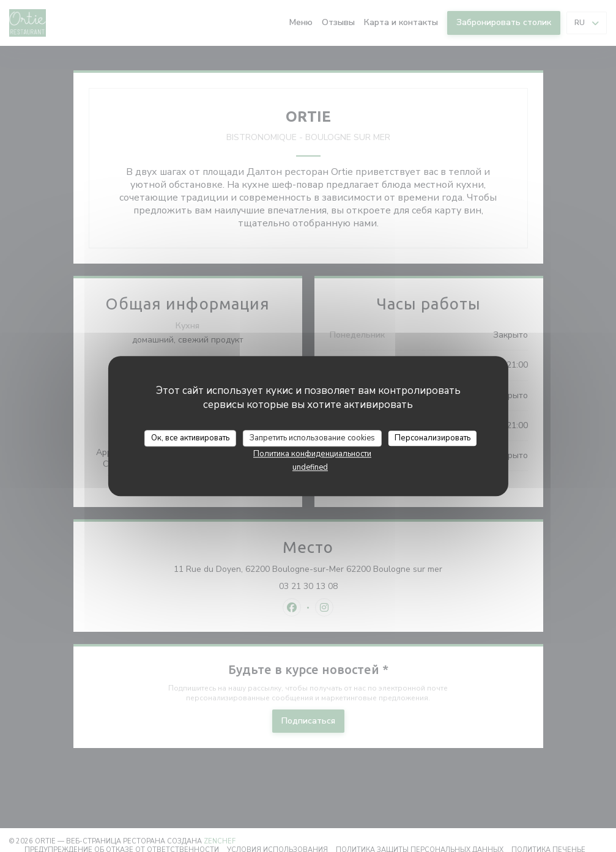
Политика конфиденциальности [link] (312, 454)
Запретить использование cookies (312, 438)
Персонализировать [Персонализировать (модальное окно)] (432, 438)
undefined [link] (310, 467)
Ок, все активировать (190, 438)
